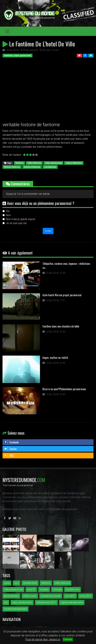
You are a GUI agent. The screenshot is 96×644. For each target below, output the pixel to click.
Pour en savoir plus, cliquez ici (43, 639)
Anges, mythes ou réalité (55, 358)
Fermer (68, 639)
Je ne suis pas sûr (16, 223)
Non (8, 215)
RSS (9, 456)
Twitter (11, 449)
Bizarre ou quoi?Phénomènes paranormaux (64, 389)
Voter (48, 231)
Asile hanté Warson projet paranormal (62, 295)
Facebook (11, 442)
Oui (8, 211)
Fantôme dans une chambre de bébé (61, 326)
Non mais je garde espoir (21, 219)
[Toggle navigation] (7, 31)
